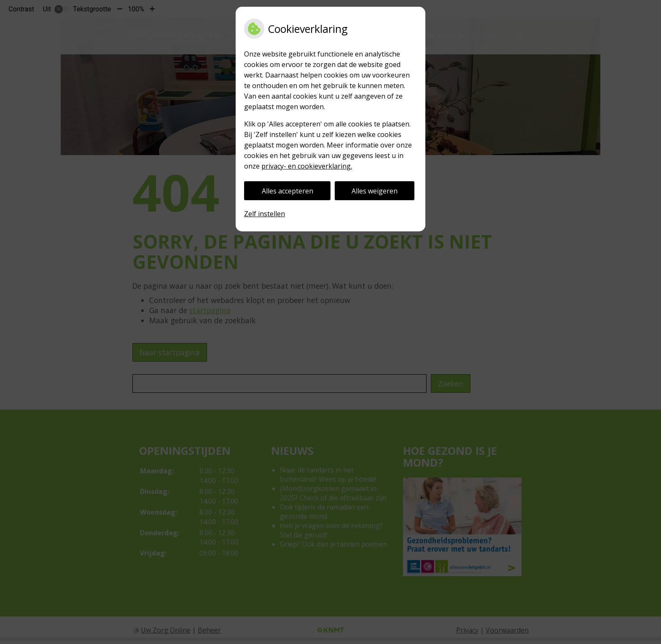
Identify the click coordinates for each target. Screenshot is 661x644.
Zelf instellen (265, 214)
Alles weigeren (375, 191)
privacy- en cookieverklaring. (307, 166)
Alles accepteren (288, 191)
